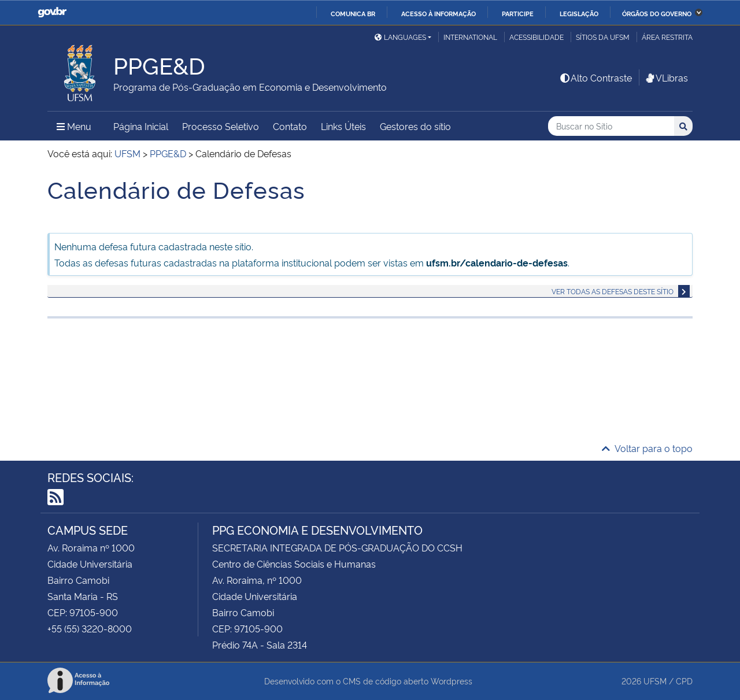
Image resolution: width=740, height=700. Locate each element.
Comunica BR (353, 13)
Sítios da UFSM (603, 37)
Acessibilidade (536, 37)
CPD (684, 681)
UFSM (655, 681)
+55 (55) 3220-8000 (90, 628)
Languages (400, 37)
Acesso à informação (439, 13)
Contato (290, 126)
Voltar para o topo (647, 448)
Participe (518, 13)
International (470, 37)
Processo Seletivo (221, 126)
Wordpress (452, 681)
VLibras (666, 77)
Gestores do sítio (415, 126)
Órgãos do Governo (657, 13)
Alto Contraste (595, 77)
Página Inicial (141, 126)
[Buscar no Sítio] (611, 126)
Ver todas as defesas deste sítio (613, 291)
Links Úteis (343, 126)
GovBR (52, 12)
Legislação (579, 13)
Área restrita (667, 37)
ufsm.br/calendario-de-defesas (497, 262)
